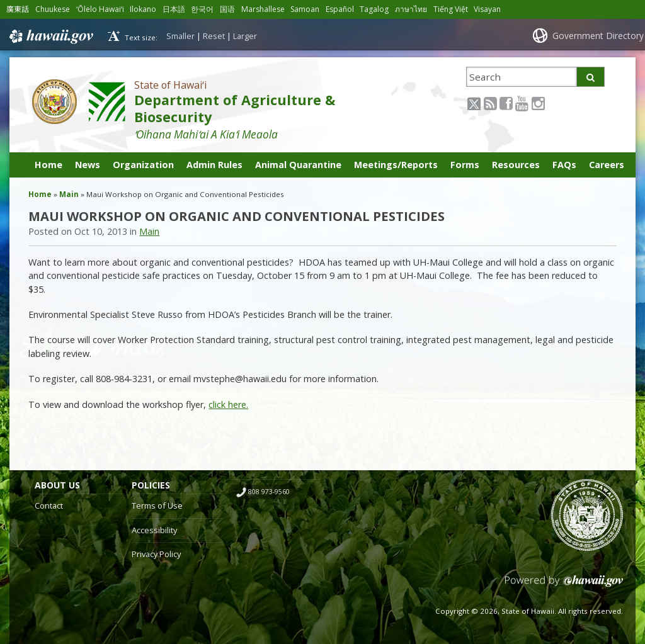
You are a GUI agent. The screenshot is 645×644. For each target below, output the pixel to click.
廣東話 (18, 9)
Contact (49, 506)
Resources (516, 165)
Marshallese (266, 9)
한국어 (205, 9)
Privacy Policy (156, 554)
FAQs (564, 165)
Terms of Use (157, 506)
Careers (607, 165)
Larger (245, 36)
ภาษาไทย (416, 9)
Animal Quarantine (298, 165)
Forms (465, 165)
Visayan (492, 9)
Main (69, 194)
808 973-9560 (269, 492)
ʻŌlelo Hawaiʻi (102, 9)
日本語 (176, 9)
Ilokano (146, 9)
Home (49, 165)
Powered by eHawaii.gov (564, 586)
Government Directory (598, 36)
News (88, 165)
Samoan (309, 9)
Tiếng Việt (456, 9)
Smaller (180, 36)
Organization (143, 165)
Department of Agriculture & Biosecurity (235, 108)
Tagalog (379, 9)
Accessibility (154, 530)
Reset (214, 36)
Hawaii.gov (50, 36)
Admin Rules (214, 165)
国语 (230, 9)
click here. (228, 404)
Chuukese (53, 9)
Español (345, 9)
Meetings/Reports (396, 165)
